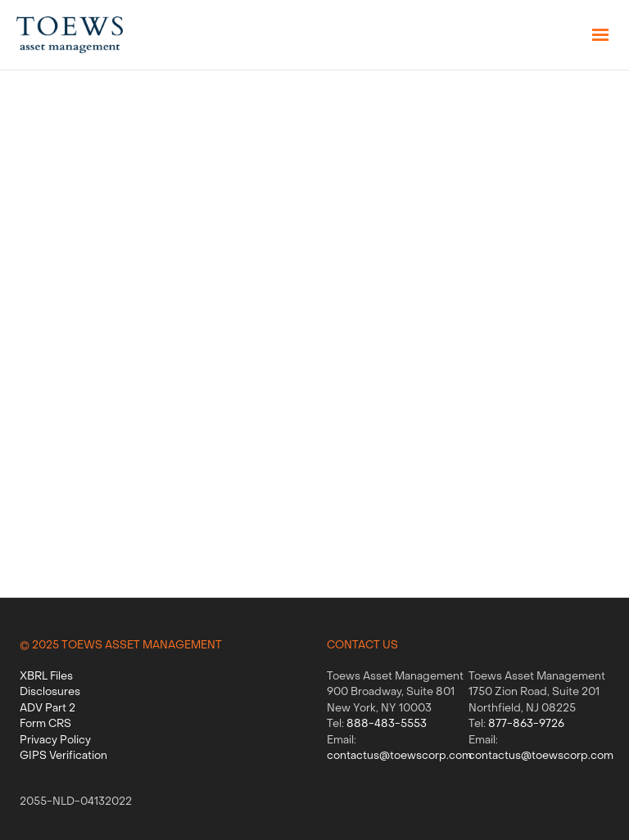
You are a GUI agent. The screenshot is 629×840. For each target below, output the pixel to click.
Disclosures (50, 692)
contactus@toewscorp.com (399, 756)
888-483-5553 (387, 724)
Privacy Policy (55, 741)
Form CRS (45, 724)
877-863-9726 (526, 724)
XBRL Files (46, 677)
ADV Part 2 (48, 709)
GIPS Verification (63, 756)
